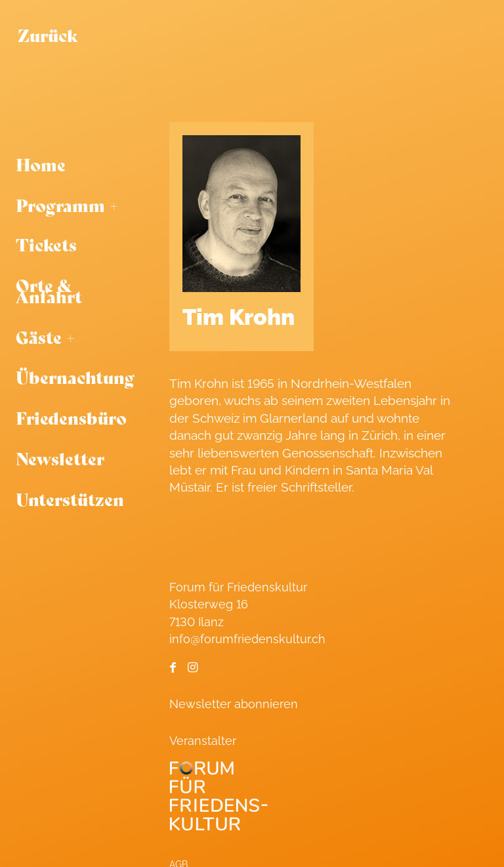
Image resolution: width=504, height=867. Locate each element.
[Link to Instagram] (193, 667)
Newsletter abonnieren (234, 704)
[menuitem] (75, 165)
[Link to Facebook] (173, 667)
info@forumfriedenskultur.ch (247, 639)
